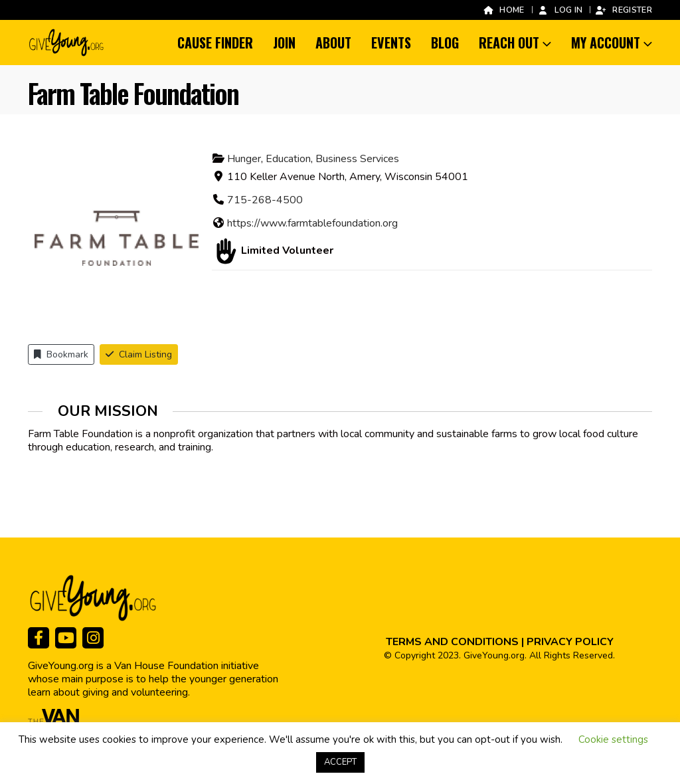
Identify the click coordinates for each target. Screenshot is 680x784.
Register (624, 10)
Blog (445, 43)
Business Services (357, 159)
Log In (560, 10)
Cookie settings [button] (613, 739)
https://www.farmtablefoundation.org (312, 223)
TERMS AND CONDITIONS (452, 642)
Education (288, 159)
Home (503, 10)
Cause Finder (215, 43)
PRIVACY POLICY (570, 642)
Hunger (244, 159)
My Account (606, 43)
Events (391, 43)
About (333, 43)
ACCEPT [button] (340, 762)
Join (284, 43)
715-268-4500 (265, 200)
